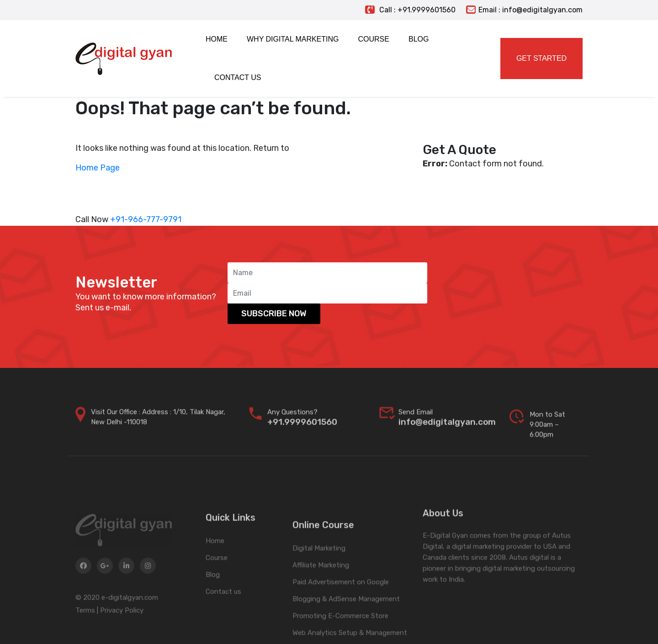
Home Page (98, 168)
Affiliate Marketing (321, 602)
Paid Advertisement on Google (341, 619)
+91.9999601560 (302, 430)
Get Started (541, 58)
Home (215, 569)
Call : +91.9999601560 (410, 10)
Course (217, 586)
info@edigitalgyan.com (447, 430)
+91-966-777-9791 (146, 219)
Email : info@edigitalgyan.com (524, 10)
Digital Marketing (319, 585)
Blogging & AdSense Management (346, 636)
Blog (213, 603)
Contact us (223, 620)
